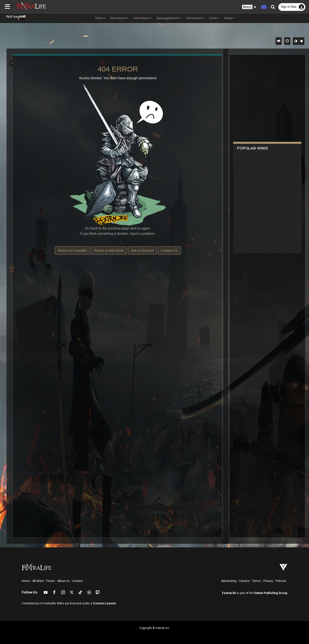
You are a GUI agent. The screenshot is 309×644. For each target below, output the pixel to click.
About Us (63, 581)
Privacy (268, 581)
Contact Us (169, 250)
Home (26, 581)
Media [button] (229, 18)
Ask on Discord (142, 250)
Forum (51, 581)
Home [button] (100, 18)
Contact (77, 581)
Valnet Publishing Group (271, 593)
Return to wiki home (109, 250)
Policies (281, 581)
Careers (244, 581)
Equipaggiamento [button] (169, 18)
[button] (249, 7)
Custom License (105, 603)
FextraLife (229, 593)
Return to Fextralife (72, 250)
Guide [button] (214, 18)
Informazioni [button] (119, 18)
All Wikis (38, 581)
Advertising (229, 581)
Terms (256, 581)
